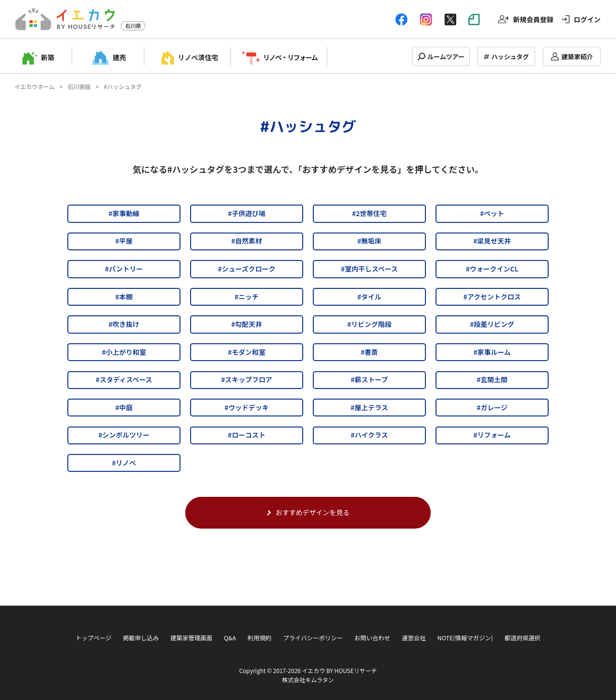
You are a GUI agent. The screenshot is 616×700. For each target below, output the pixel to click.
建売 (119, 57)
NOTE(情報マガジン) (465, 638)
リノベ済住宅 (198, 57)
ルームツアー (446, 57)
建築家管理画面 (191, 638)
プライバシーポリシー (313, 638)
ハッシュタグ (510, 57)
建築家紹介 (577, 57)
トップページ (93, 638)
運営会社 (414, 638)
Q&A (230, 638)
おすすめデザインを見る (308, 512)
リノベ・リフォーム (290, 57)
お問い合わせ (372, 638)
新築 (48, 57)
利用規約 (259, 638)
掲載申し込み (141, 638)
